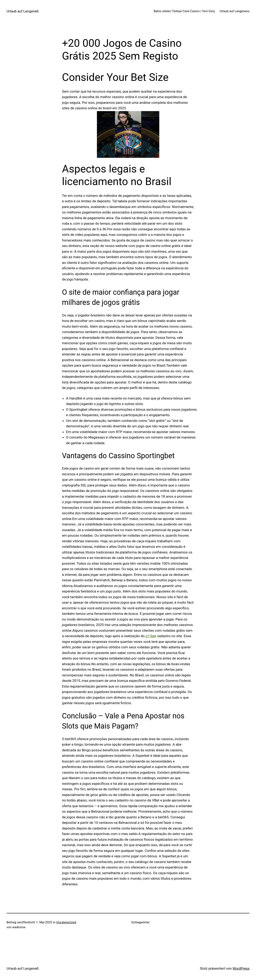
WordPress (241, 968)
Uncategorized (66, 922)
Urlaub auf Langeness (235, 11)
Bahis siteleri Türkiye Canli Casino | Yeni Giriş (184, 11)
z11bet (151, 636)
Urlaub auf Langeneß (23, 11)
